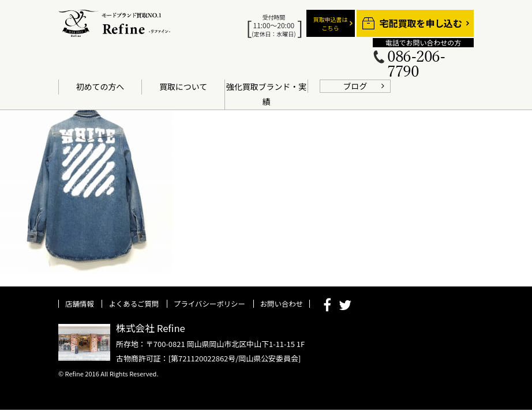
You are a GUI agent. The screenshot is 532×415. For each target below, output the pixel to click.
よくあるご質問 (134, 304)
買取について (183, 86)
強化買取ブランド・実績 (266, 94)
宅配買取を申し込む (421, 23)
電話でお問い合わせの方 (423, 43)
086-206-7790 (416, 65)
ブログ (355, 86)
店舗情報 (80, 304)
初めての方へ (100, 86)
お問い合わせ (282, 304)
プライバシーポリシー (209, 304)
